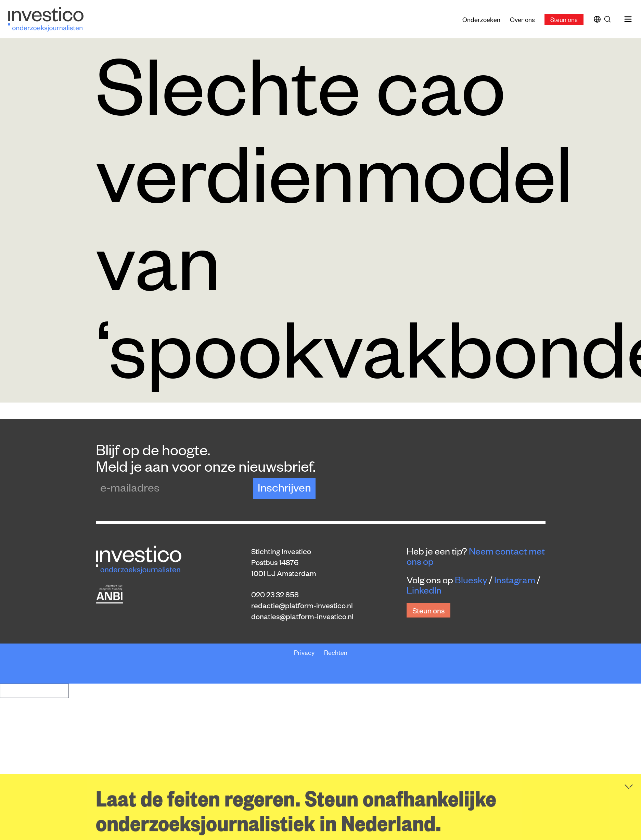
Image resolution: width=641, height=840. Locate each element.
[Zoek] (609, 19)
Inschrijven (284, 487)
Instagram (515, 580)
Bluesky (471, 580)
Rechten (336, 652)
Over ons (522, 19)
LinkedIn (424, 590)
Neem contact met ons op (476, 556)
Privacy (305, 652)
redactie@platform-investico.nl (302, 605)
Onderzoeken (481, 19)
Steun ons (564, 19)
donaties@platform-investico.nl (302, 616)
